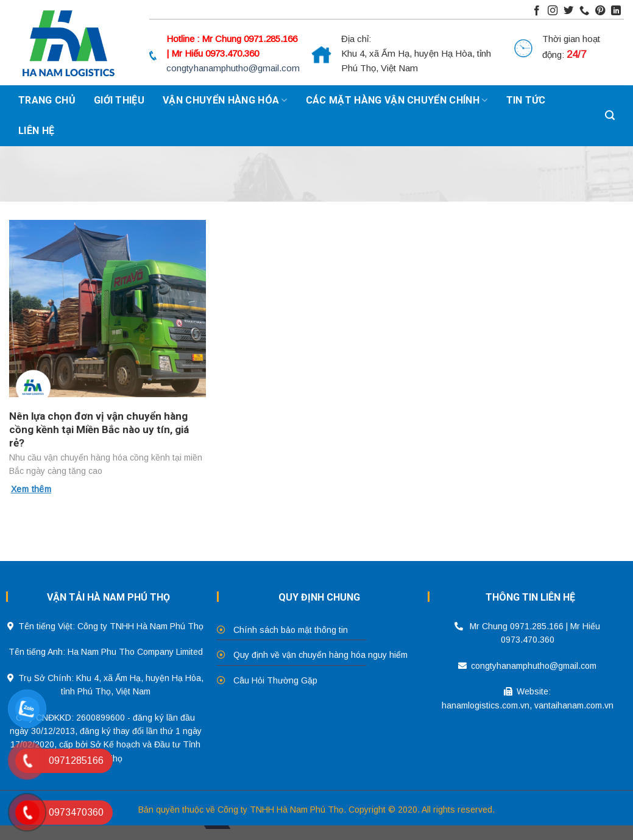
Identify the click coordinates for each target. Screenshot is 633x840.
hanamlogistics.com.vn (486, 705)
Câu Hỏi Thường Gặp (275, 680)
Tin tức (526, 100)
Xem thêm (31, 489)
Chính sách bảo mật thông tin (291, 630)
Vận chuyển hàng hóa (225, 100)
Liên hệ (36, 131)
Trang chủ (47, 100)
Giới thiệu (119, 100)
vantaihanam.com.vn (574, 705)
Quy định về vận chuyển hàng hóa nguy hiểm (320, 655)
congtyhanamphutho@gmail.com (233, 68)
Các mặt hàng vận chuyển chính (397, 100)
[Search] (610, 116)
